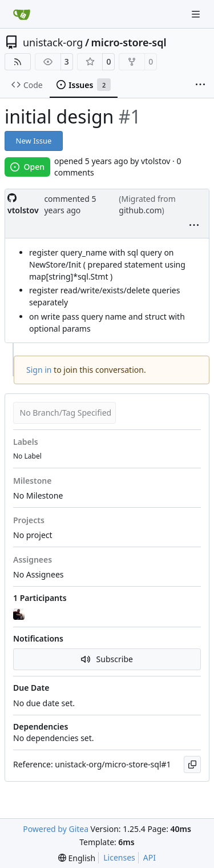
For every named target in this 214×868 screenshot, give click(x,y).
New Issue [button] (34, 141)
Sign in (39, 370)
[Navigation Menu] (197, 14)
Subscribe (107, 659)
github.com (140, 210)
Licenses (119, 857)
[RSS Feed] (18, 62)
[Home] (22, 14)
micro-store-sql (129, 42)
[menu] (194, 226)
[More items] (200, 85)
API (150, 857)
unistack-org (53, 42)
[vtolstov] (20, 615)
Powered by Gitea (56, 829)
